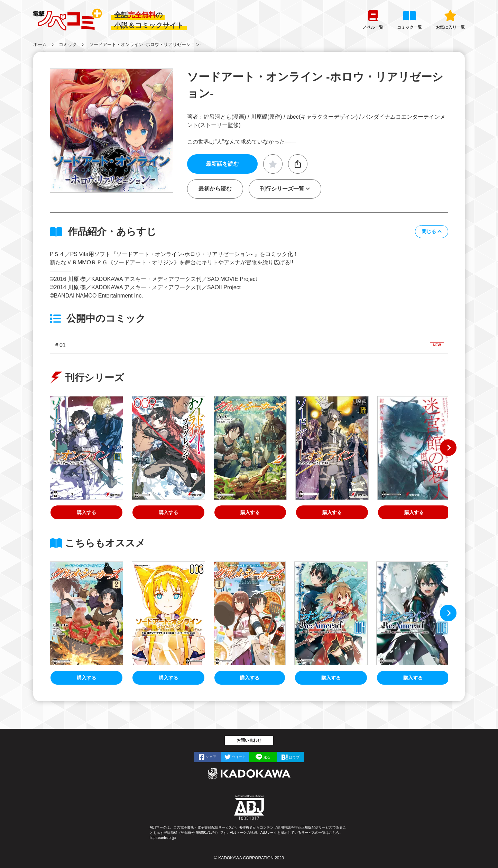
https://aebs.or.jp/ (163, 838)
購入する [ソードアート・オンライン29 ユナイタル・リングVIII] (86, 512)
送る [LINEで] (267, 757)
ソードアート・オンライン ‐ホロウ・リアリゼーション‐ (145, 44)
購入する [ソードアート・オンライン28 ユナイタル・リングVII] (332, 512)
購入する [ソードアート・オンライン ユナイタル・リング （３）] (168, 678)
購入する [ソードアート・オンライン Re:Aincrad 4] (331, 678)
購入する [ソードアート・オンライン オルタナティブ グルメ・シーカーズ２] (250, 512)
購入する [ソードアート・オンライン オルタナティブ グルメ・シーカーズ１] (250, 678)
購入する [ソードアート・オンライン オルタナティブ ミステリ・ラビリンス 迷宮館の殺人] (414, 512)
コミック (68, 44)
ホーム (40, 44)
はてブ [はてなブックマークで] (294, 757)
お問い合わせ (249, 740)
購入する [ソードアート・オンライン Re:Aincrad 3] (413, 678)
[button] (432, 232)
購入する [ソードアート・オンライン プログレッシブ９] (168, 512)
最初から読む (215, 189)
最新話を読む (222, 164)
